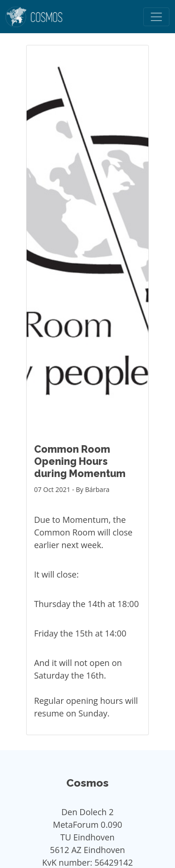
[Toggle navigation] (156, 17)
